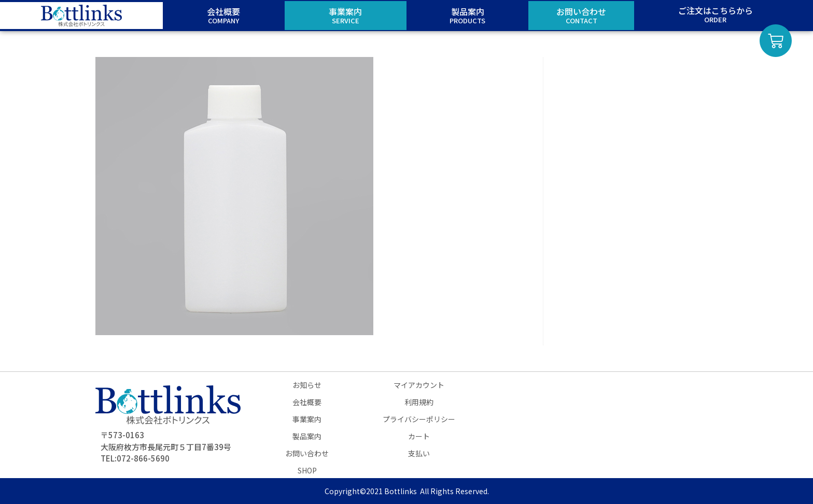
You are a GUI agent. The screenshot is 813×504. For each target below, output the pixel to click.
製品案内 (307, 436)
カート (419, 436)
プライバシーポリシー (419, 419)
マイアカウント (419, 385)
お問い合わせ (307, 453)
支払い (419, 453)
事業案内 (307, 419)
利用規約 (419, 402)
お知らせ (307, 385)
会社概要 (307, 402)
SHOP (307, 470)
